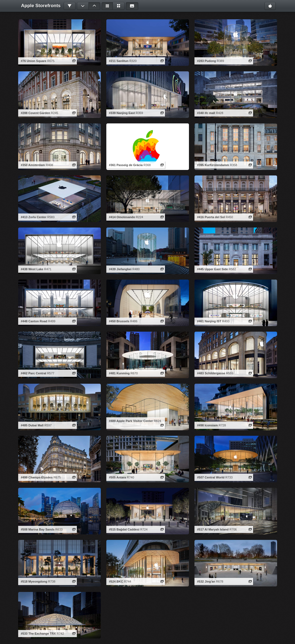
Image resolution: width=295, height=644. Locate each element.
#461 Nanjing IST (209, 321)
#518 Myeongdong (34, 581)
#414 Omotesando (122, 217)
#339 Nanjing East (122, 113)
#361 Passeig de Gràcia (126, 165)
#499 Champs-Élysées (37, 477)
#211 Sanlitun (119, 61)
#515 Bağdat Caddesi (124, 529)
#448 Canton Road (34, 321)
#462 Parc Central (34, 373)
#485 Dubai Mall (32, 425)
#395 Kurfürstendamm (213, 165)
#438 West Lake (32, 269)
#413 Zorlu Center (34, 217)
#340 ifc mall (206, 113)
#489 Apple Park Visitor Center (131, 421)
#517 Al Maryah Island (213, 529)
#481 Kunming (119, 373)
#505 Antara (118, 477)
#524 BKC (116, 581)
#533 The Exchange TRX (38, 634)
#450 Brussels (119, 321)
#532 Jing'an (206, 581)
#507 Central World (211, 477)
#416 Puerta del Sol (211, 217)
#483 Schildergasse (211, 373)
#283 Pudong (207, 61)
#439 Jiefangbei (120, 269)
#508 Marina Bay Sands (38, 529)
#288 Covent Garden (36, 113)
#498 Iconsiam (208, 425)
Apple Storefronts (41, 6)
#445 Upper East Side (213, 269)
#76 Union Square (34, 61)
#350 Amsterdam (33, 165)
